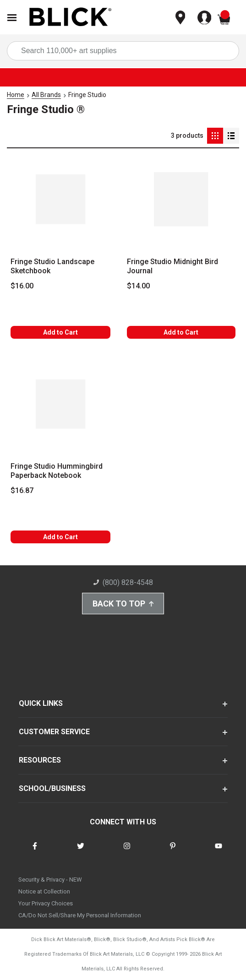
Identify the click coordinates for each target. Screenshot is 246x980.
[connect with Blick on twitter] (81, 852)
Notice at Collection (44, 891)
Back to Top (123, 604)
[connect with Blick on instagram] (127, 852)
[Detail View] (231, 136)
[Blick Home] (71, 18)
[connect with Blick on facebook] (35, 852)
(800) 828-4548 (123, 582)
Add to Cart (60, 332)
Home (16, 95)
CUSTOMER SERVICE (54, 732)
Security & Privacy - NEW (50, 880)
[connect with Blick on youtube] (219, 852)
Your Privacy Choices (46, 903)
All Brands (46, 95)
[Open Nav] (12, 18)
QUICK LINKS (41, 703)
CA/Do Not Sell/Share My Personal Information (80, 915)
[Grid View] (215, 136)
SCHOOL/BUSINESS (52, 788)
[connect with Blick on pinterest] (173, 852)
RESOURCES (40, 760)
